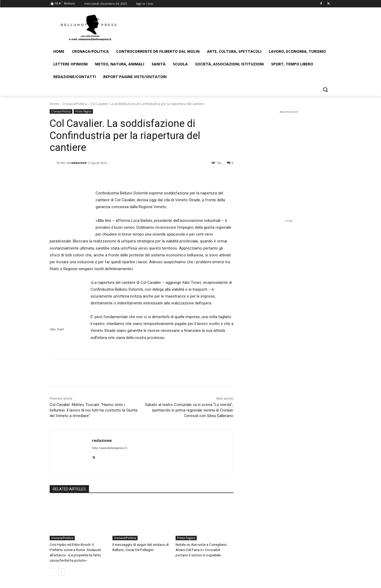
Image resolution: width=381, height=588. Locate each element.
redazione (79, 163)
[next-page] (61, 572)
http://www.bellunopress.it (109, 448)
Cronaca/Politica (75, 104)
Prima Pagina (83, 111)
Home (54, 104)
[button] (325, 89)
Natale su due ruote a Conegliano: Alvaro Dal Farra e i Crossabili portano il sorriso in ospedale (204, 550)
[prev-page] (53, 572)
